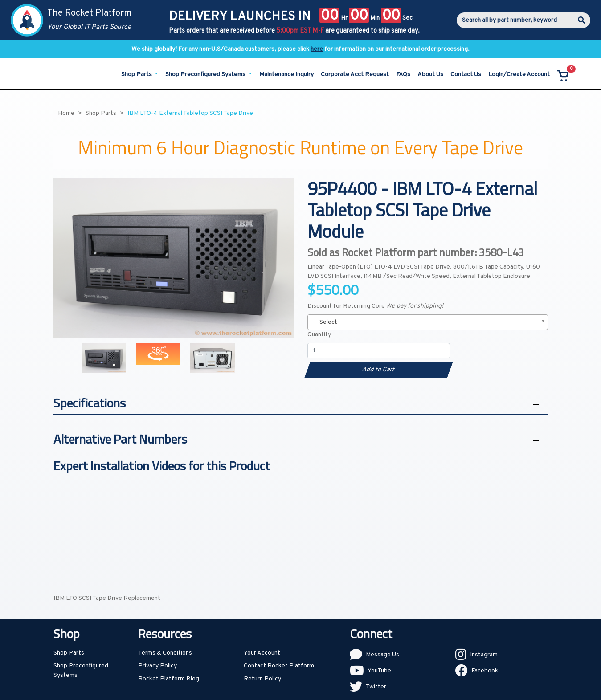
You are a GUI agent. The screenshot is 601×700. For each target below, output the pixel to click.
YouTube (379, 671)
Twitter (376, 687)
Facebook (485, 671)
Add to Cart (378, 370)
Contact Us (466, 75)
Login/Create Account (519, 75)
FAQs (403, 75)
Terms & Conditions (165, 653)
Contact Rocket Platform (279, 666)
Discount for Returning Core (375, 306)
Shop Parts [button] (137, 75)
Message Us (382, 655)
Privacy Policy (157, 666)
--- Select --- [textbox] (328, 322)
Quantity (319, 335)
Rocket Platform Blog (169, 679)
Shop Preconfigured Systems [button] (206, 75)
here (317, 49)
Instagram (484, 655)
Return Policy (262, 679)
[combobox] (428, 322)
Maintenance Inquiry (286, 75)
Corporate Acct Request (355, 75)
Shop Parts (69, 653)
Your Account (262, 653)
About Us (430, 75)
